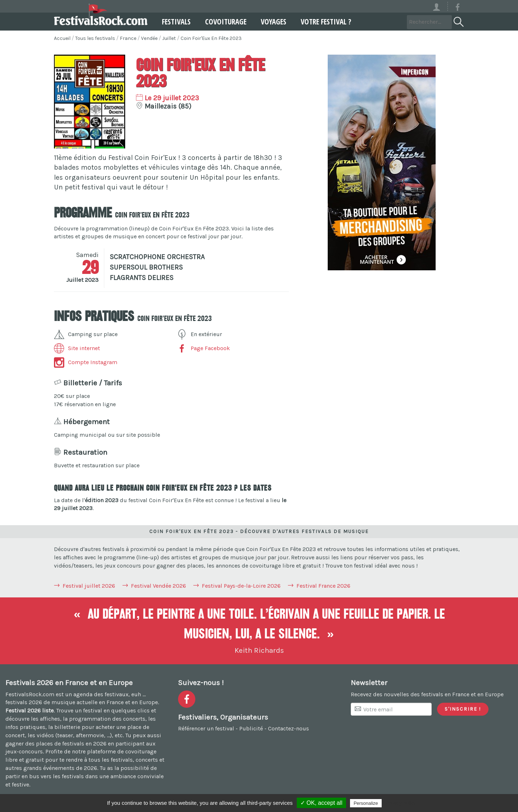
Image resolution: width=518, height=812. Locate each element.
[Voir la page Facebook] (458, 8)
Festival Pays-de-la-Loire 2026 (241, 586)
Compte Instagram (86, 362)
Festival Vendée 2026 (158, 586)
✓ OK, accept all (321, 803)
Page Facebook (203, 348)
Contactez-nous (288, 728)
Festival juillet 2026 (89, 586)
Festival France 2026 (323, 586)
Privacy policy (401, 803)
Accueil (62, 38)
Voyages (274, 22)
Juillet (169, 38)
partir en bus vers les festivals (45, 776)
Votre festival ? (326, 22)
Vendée (149, 38)
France (128, 38)
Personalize (366, 803)
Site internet (77, 348)
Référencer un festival (206, 728)
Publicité (251, 728)
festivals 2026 (24, 702)
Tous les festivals (95, 38)
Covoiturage (226, 22)
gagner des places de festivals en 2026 (56, 744)
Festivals (176, 22)
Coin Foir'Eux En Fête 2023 (211, 38)
